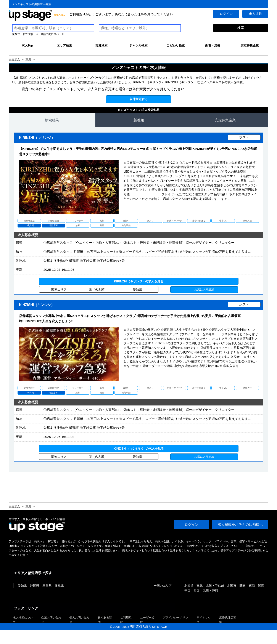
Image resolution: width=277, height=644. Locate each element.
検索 (241, 28)
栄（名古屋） (98, 296)
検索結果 (52, 120)
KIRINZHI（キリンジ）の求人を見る (139, 288)
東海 (28, 59)
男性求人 (14, 59)
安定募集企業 (225, 120)
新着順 (139, 120)
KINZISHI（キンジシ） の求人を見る (139, 462)
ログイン (226, 14)
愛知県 (137, 296)
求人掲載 (255, 14)
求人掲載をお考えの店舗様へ (240, 538)
